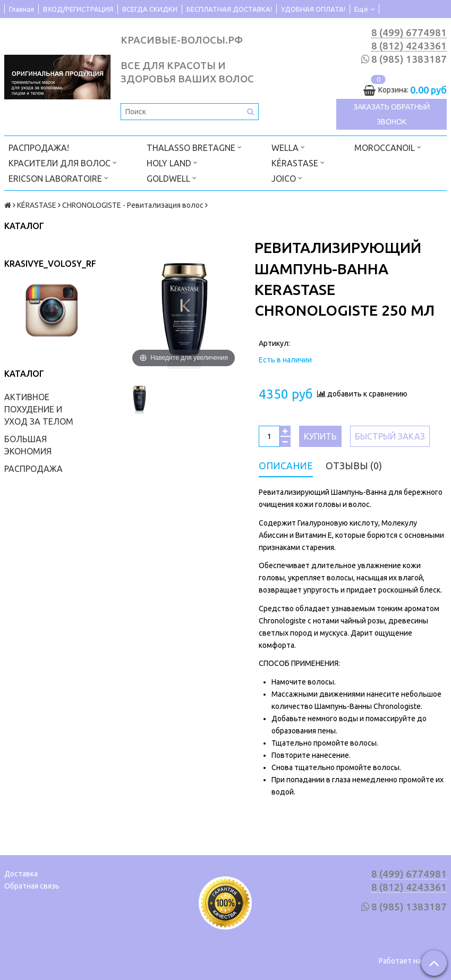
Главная (22, 9)
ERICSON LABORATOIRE (58, 178)
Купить (320, 436)
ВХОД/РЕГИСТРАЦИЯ (78, 9)
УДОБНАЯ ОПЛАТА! (313, 9)
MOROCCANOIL (388, 147)
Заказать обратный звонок (392, 114)
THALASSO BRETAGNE (194, 147)
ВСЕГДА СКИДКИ (150, 9)
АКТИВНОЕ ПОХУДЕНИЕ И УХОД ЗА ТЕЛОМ (39, 409)
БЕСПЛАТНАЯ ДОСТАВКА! (229, 9)
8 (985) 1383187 (409, 59)
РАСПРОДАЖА (33, 469)
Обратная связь (32, 886)
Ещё (364, 9)
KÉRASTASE (298, 162)
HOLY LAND (172, 162)
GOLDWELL (172, 178)
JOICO (287, 178)
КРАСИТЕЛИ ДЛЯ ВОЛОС (63, 162)
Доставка (21, 874)
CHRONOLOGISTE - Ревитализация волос (133, 205)
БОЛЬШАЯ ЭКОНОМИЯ (28, 445)
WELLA (288, 147)
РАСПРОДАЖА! (39, 148)
